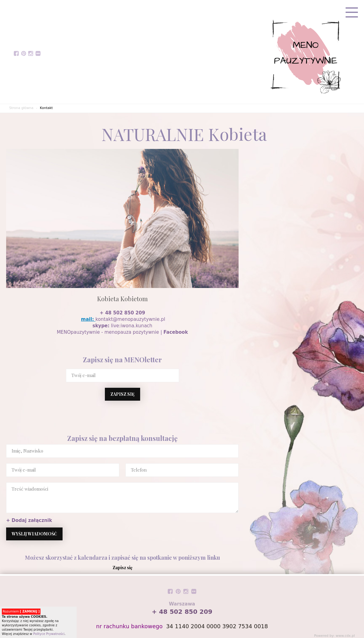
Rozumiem (21, 611)
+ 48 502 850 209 (122, 313)
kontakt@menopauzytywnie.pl (130, 319)
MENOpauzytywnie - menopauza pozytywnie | (122, 332)
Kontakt (46, 108)
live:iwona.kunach (123, 326)
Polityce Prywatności (49, 634)
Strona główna (21, 108)
